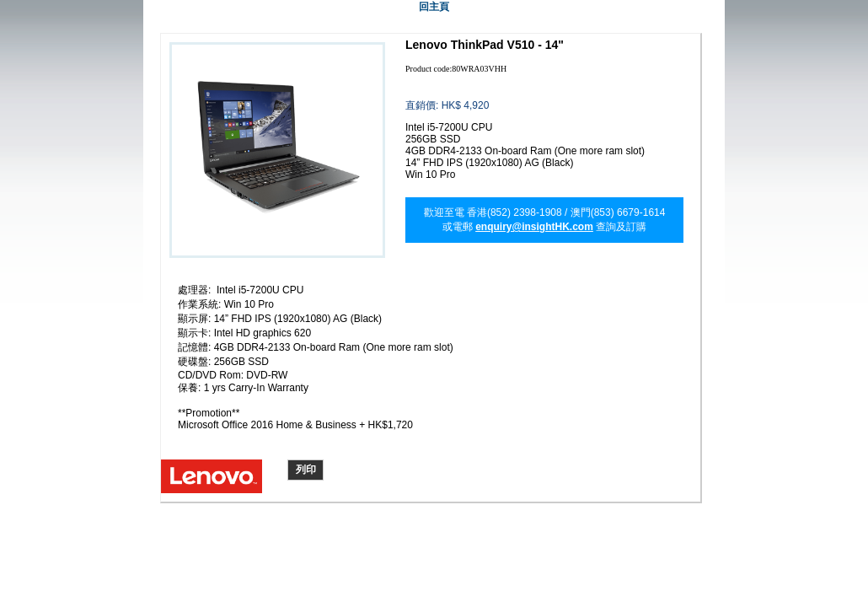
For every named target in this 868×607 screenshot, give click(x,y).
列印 (306, 470)
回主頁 (434, 7)
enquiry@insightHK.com (534, 227)
